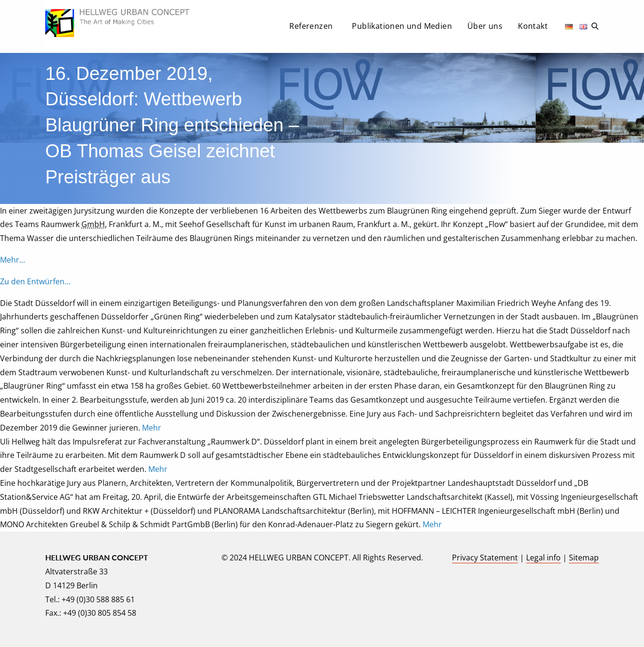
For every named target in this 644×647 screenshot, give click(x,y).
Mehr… (13, 260)
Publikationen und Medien (402, 26)
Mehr (152, 428)
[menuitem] (313, 29)
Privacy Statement (485, 558)
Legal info (543, 558)
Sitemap (584, 558)
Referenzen (311, 26)
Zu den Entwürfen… (35, 281)
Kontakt (533, 26)
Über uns (485, 26)
